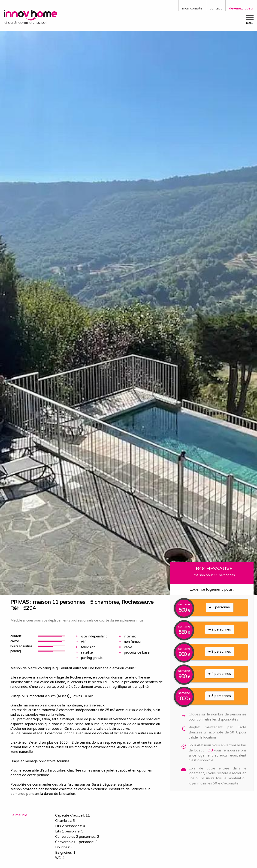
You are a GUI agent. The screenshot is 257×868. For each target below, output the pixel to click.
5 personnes (220, 696)
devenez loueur (241, 8)
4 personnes (220, 674)
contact (216, 8)
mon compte (192, 8)
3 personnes (220, 651)
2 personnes (220, 629)
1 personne (220, 607)
